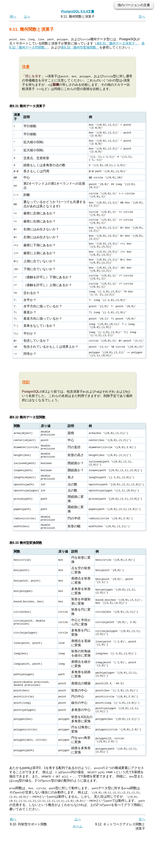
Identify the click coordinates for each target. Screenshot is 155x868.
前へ (13, 16)
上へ (27, 16)
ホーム (77, 861)
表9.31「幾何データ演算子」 (117, 43)
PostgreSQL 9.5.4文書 (78, 11)
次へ (142, 16)
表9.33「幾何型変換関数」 (80, 47)
